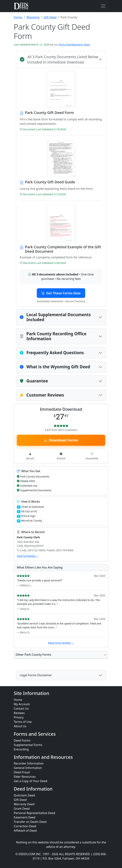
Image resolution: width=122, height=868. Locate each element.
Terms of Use (23, 722)
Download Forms (61, 440)
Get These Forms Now (61, 293)
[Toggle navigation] (103, 6)
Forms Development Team (74, 45)
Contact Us (21, 709)
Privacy (19, 717)
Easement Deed (25, 817)
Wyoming (33, 17)
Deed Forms (22, 740)
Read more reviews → (61, 643)
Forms (18, 17)
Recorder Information (29, 763)
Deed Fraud (22, 772)
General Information (28, 768)
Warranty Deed (24, 804)
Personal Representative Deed (34, 813)
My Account (22, 704)
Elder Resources (25, 777)
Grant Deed (22, 809)
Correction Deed (25, 826)
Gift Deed (50, 17)
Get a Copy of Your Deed (30, 781)
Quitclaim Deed (24, 795)
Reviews (19, 713)
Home (18, 700)
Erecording (21, 749)
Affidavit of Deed (25, 831)
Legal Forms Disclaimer (36, 675)
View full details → (28, 556)
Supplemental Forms (28, 745)
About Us (20, 726)
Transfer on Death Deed (30, 822)
